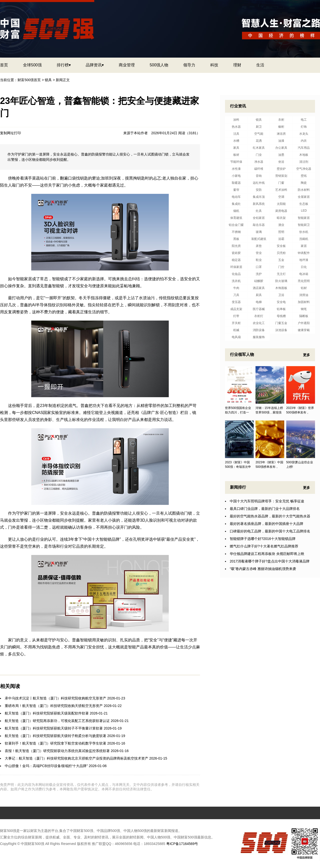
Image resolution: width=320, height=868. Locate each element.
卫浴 (281, 295)
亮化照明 (304, 281)
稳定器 (236, 260)
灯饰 (304, 127)
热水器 (236, 127)
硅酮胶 (259, 281)
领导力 (189, 65)
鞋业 (259, 260)
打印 (17, 133)
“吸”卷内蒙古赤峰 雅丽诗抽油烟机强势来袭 (263, 569)
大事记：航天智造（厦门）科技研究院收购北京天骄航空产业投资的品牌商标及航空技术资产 (76, 758)
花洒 (259, 141)
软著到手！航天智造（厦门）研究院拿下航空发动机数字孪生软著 (55, 743)
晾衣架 (281, 218)
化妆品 (236, 274)
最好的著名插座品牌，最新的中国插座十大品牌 (266, 524)
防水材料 (304, 190)
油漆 (281, 141)
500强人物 (159, 65)
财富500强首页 (29, 80)
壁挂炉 (281, 169)
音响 (259, 176)
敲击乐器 (259, 225)
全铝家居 (259, 218)
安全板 (281, 246)
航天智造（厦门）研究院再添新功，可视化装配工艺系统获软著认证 (57, 721)
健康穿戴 (304, 330)
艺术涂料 (281, 190)
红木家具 (259, 148)
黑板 (236, 239)
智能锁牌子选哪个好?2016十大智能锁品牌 (263, 539)
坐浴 (281, 162)
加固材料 (304, 302)
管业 (259, 253)
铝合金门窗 (236, 225)
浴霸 (281, 239)
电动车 (236, 197)
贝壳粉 (281, 253)
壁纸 (304, 176)
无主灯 (281, 274)
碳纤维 (259, 169)
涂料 (236, 120)
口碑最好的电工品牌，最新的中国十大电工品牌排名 (270, 531)
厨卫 (259, 127)
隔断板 (304, 316)
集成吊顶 (259, 197)
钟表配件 (304, 253)
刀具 (236, 295)
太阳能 (281, 204)
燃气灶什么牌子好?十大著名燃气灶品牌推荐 (264, 546)
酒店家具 (259, 288)
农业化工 (259, 323)
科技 (214, 65)
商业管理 (127, 65)
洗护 (259, 274)
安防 (259, 190)
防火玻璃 (281, 281)
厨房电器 (281, 211)
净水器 (259, 162)
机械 (236, 330)
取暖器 (236, 183)
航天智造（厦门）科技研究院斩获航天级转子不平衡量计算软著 (54, 728)
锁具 (48, 80)
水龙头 (304, 134)
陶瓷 (304, 183)
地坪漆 (304, 260)
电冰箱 (304, 274)
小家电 (236, 176)
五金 (281, 260)
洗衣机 (236, 281)
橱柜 (281, 127)
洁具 (236, 134)
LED (304, 211)
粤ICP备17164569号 (182, 844)
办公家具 (281, 148)
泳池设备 (281, 330)
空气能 (259, 134)
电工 (304, 120)
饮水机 (304, 232)
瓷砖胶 (236, 253)
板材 (236, 155)
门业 (259, 155)
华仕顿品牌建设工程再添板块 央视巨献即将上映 (267, 554)
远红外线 (259, 183)
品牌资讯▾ (95, 65)
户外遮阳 (304, 323)
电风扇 (236, 337)
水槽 (236, 141)
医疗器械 (259, 309)
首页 (4, 65)
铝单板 (281, 309)
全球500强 (32, 65)
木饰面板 (281, 288)
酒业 (281, 225)
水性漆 (236, 169)
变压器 (236, 302)
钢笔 (304, 309)
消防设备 (259, 330)
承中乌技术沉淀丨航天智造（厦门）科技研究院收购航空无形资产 (55, 698)
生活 (260, 65)
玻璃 (259, 232)
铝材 (304, 288)
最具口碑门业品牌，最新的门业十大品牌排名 (265, 509)
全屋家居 (304, 197)
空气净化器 (304, 169)
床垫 (259, 246)
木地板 (304, 155)
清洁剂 (304, 162)
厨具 (259, 295)
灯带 (236, 316)
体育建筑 (236, 218)
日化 (304, 267)
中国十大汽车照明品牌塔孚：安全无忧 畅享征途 (267, 501)
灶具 (259, 211)
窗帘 (236, 190)
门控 (281, 267)
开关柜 (236, 323)
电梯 (259, 302)
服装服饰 (259, 337)
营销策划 (281, 176)
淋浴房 (281, 134)
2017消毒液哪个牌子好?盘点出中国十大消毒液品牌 (270, 561)
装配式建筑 (259, 239)
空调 (281, 197)
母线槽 (281, 316)
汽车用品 (304, 148)
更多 (306, 355)
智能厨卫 (304, 225)
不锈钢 (236, 232)
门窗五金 (281, 323)
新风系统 (259, 204)
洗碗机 (304, 239)
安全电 (281, 302)
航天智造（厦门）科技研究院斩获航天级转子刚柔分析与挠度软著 (55, 736)
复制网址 (7, 133)
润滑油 (304, 295)
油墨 (281, 155)
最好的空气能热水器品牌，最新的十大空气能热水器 (270, 516)
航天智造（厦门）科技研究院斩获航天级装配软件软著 (47, 713)
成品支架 (236, 309)
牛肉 (236, 288)
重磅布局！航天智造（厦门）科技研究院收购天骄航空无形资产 (54, 706)
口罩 (259, 267)
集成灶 (236, 204)
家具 (236, 148)
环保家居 (236, 267)
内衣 (304, 141)
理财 (237, 65)
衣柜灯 (259, 316)
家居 (304, 246)
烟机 (236, 211)
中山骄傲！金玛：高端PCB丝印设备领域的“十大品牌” (46, 766)
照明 (281, 232)
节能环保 (236, 162)
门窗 (281, 183)
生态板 (304, 204)
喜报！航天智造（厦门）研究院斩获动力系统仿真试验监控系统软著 (57, 751)
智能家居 (304, 218)
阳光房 (236, 246)
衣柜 (281, 120)
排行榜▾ (64, 65)
